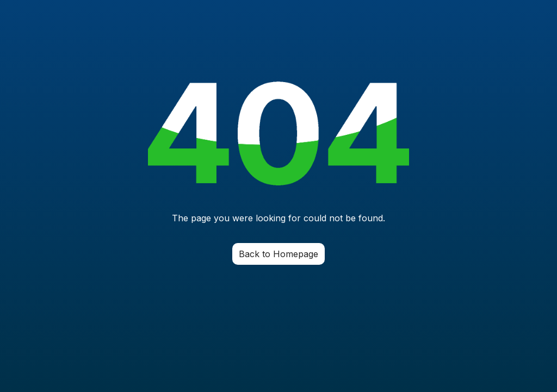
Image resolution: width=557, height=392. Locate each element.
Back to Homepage (278, 254)
